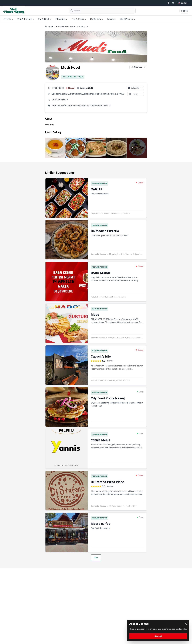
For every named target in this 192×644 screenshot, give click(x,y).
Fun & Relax (79, 19)
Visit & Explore (26, 19)
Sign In (184, 11)
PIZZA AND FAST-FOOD (66, 26)
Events (8, 19)
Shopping (61, 19)
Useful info (96, 19)
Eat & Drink (45, 19)
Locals (111, 19)
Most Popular (127, 19)
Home (51, 26)
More (96, 558)
